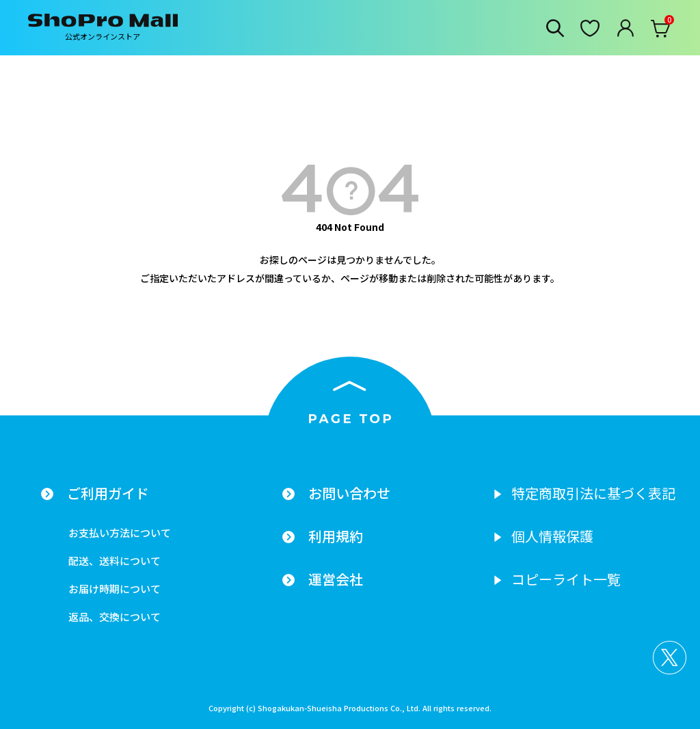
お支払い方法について (120, 533)
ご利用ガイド (108, 493)
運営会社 (336, 579)
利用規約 (336, 536)
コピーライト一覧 (566, 579)
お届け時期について (115, 589)
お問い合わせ (349, 493)
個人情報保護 (552, 536)
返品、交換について (115, 617)
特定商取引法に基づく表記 (593, 493)
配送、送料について (115, 561)
